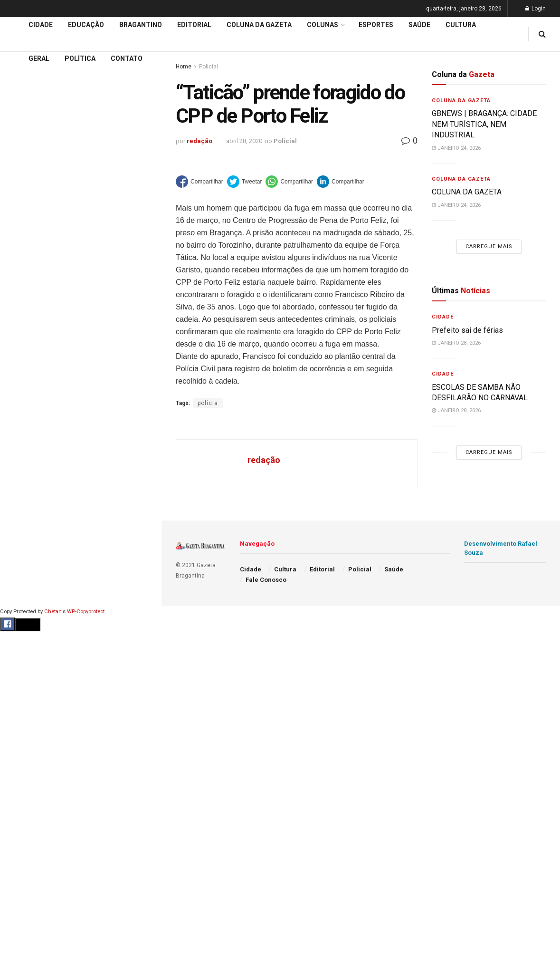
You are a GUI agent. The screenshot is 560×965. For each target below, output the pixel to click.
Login (536, 9)
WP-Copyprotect (86, 612)
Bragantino (27, 310)
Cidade (21, 237)
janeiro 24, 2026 (456, 148)
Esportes (376, 25)
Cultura (461, 25)
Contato (127, 58)
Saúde (419, 25)
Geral (39, 58)
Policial (285, 141)
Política (80, 58)
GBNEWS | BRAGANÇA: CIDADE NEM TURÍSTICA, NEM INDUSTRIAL (484, 124)
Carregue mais (81, 162)
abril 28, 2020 (244, 141)
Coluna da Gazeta (37, 292)
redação (199, 141)
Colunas (323, 25)
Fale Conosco (266, 580)
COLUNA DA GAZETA (467, 192)
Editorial (23, 274)
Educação (25, 256)
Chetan (53, 612)
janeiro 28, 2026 (456, 343)
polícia (208, 403)
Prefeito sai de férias (467, 330)
